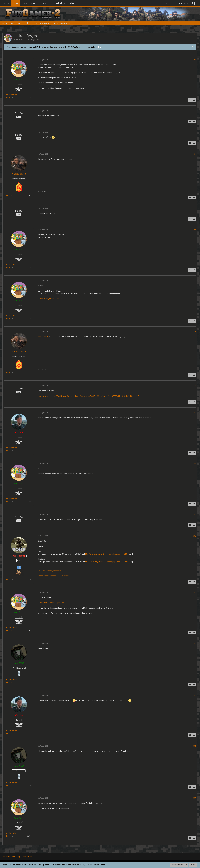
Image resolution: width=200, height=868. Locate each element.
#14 (195, 592)
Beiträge (9, 98)
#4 (195, 154)
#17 (195, 746)
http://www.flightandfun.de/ (49, 299)
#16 (195, 695)
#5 (195, 208)
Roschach (20, 39)
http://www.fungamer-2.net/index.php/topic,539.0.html (107, 562)
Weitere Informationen (179, 865)
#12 (195, 514)
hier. (100, 47)
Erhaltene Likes (12, 95)
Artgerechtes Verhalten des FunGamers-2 (54, 576)
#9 (195, 386)
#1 (195, 60)
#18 (195, 798)
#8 (195, 331)
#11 (195, 463)
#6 (195, 230)
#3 (195, 132)
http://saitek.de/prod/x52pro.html (51, 603)
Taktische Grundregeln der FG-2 (50, 571)
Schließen (193, 865)
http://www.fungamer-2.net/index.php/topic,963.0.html (107, 554)
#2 (195, 110)
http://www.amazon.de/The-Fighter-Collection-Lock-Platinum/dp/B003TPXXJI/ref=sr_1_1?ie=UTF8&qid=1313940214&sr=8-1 (87, 396)
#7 (195, 281)
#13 (195, 536)
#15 (195, 643)
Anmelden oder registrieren (177, 3)
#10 (195, 412)
